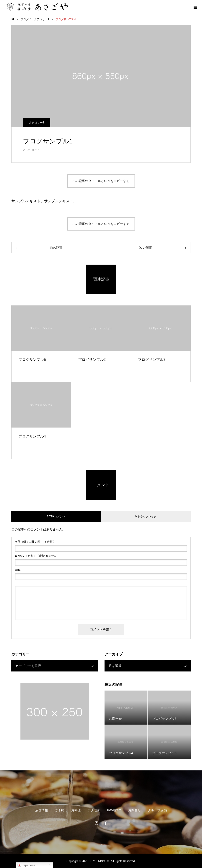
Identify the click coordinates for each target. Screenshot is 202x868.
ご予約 (60, 810)
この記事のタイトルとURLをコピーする (101, 181)
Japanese (26, 865)
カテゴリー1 (37, 123)
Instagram (114, 810)
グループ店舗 (157, 810)
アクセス (94, 810)
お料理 (76, 810)
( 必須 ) (35, 542)
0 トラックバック (146, 516)
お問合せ (135, 810)
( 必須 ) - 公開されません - (37, 556)
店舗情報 (42, 810)
